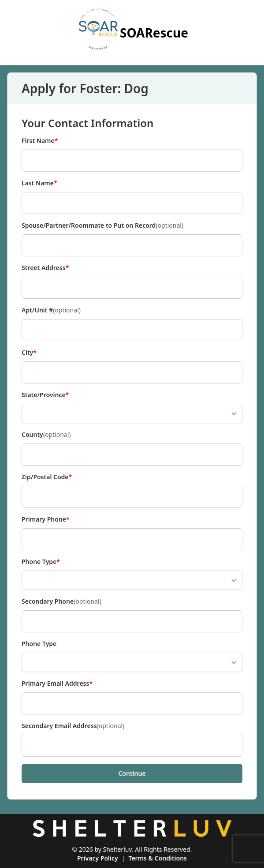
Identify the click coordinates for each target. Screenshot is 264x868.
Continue (132, 773)
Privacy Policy (98, 858)
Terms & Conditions (158, 858)
